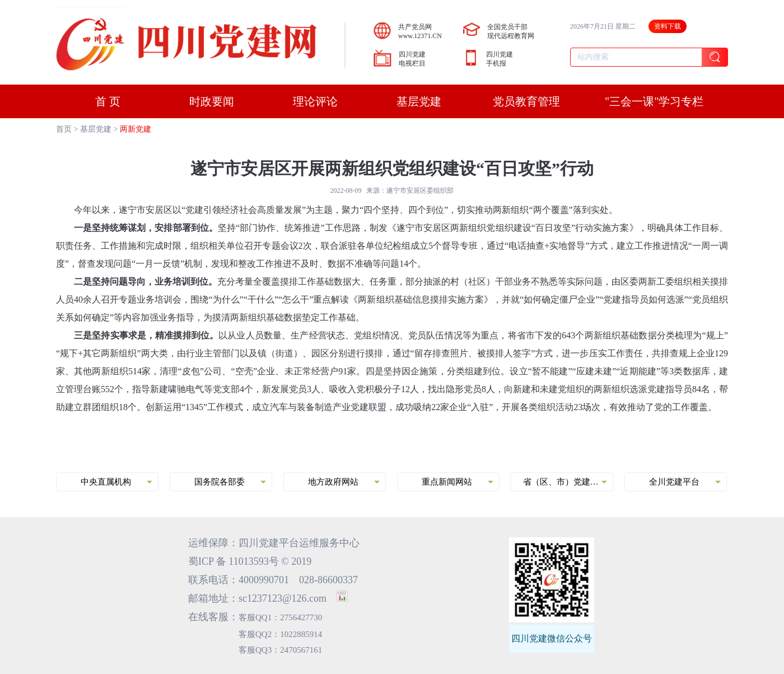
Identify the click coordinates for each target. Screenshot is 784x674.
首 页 (108, 101)
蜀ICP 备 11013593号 (234, 561)
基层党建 (96, 129)
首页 (64, 129)
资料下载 (668, 26)
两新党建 (136, 129)
